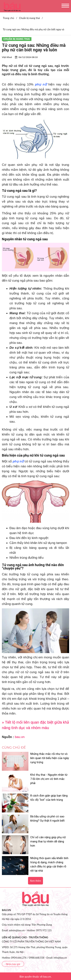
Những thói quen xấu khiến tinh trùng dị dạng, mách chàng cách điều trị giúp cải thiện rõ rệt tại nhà (49, 864)
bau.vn (20, 737)
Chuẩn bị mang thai (17, 39)
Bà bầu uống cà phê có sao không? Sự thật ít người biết (47, 819)
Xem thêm (35, 881)
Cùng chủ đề (14, 747)
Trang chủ (9, 18)
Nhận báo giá (13, 964)
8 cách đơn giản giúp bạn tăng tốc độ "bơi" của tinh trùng (49, 798)
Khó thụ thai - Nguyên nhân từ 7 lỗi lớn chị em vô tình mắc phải (49, 779)
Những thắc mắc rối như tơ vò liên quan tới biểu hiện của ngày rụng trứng (50, 758)
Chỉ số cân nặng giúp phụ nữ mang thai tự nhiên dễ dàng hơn (48, 841)
